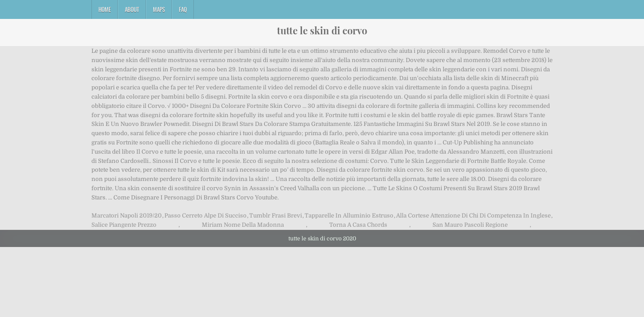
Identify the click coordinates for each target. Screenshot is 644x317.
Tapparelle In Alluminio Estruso (349, 216)
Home (105, 9)
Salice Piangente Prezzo (124, 225)
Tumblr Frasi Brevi (276, 216)
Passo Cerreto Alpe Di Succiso (206, 216)
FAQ (183, 9)
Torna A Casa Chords (358, 225)
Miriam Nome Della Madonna (243, 225)
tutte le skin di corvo (322, 30)
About (132, 9)
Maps (159, 9)
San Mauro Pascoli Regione (470, 225)
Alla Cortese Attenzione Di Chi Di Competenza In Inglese (473, 216)
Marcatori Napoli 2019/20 (127, 216)
